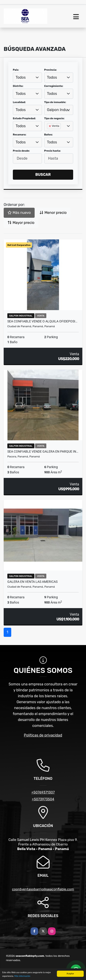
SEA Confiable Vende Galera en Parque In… (43, 451)
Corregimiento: (54, 86)
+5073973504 (43, 799)
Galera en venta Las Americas (32, 582)
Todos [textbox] (21, 77)
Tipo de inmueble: (55, 102)
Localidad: (19, 102)
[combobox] (27, 78)
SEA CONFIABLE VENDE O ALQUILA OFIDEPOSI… (42, 321)
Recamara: (19, 135)
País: (16, 70)
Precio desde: (21, 151)
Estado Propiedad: (24, 118)
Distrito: (18, 86)
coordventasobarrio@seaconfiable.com (43, 889)
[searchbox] (48, 133)
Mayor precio (21, 223)
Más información (22, 976)
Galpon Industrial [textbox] (59, 110)
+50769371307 (43, 792)
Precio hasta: (53, 151)
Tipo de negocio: (54, 118)
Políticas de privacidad (43, 735)
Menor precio (53, 213)
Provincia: (51, 70)
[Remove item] (50, 126)
